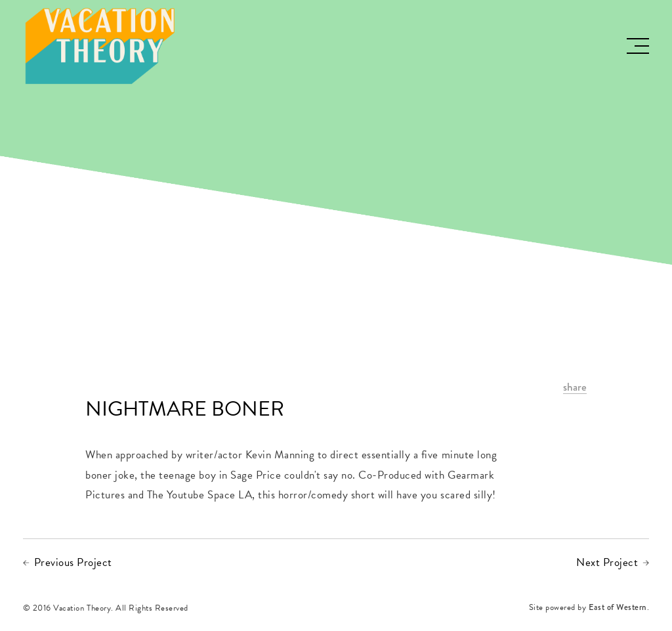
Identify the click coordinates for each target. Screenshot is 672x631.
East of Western (618, 608)
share (575, 388)
